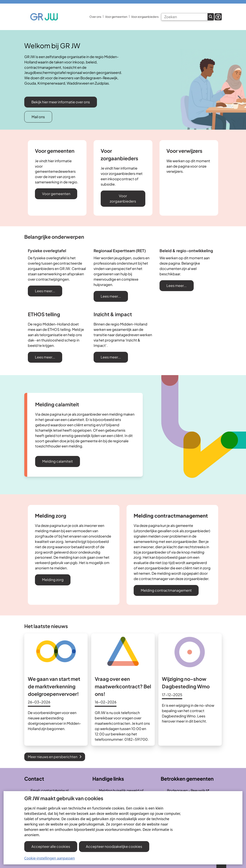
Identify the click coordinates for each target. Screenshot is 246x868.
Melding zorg (53, 580)
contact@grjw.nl (55, 790)
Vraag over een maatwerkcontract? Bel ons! (123, 686)
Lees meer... (45, 291)
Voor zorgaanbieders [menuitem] (145, 17)
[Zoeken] (184, 17)
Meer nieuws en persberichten (55, 757)
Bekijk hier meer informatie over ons (61, 102)
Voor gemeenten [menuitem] (116, 17)
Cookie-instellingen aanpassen (50, 858)
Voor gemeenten (56, 194)
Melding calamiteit (58, 461)
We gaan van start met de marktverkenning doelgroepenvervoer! (54, 686)
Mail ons (38, 117)
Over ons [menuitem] (95, 17)
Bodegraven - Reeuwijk (188, 790)
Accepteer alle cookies (51, 846)
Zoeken (211, 17)
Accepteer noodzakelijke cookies (114, 846)
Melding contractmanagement (166, 590)
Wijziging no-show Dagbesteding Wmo (186, 683)
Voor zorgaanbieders (123, 198)
